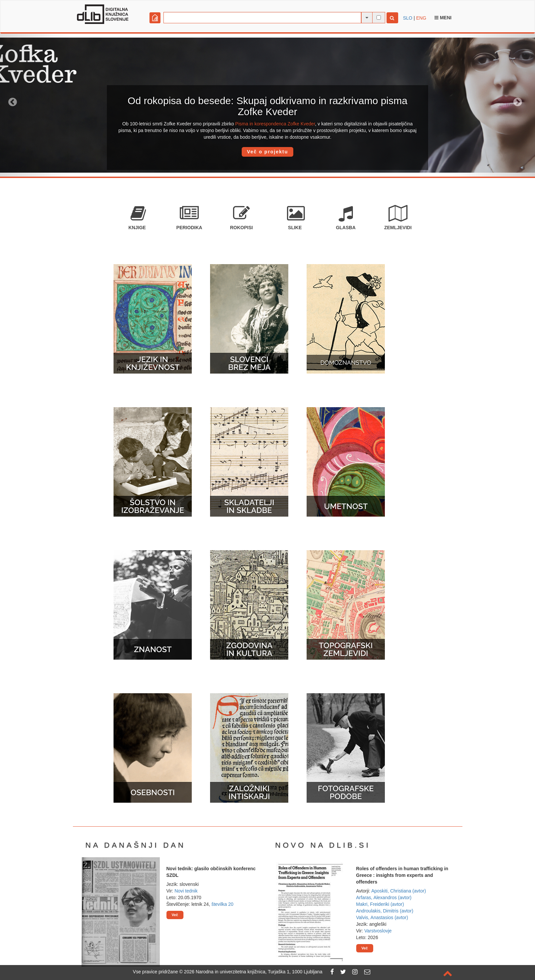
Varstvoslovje (378, 931)
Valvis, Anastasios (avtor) (382, 917)
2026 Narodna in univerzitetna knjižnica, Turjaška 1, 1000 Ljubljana (253, 972)
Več (175, 915)
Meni (443, 18)
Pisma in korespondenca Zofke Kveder (275, 124)
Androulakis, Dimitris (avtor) (385, 911)
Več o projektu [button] (268, 152)
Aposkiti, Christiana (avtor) (399, 891)
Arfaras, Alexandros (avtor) (384, 898)
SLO (408, 18)
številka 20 (222, 904)
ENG (421, 18)
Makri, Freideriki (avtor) (380, 904)
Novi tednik (186, 891)
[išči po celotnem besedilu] (379, 17)
